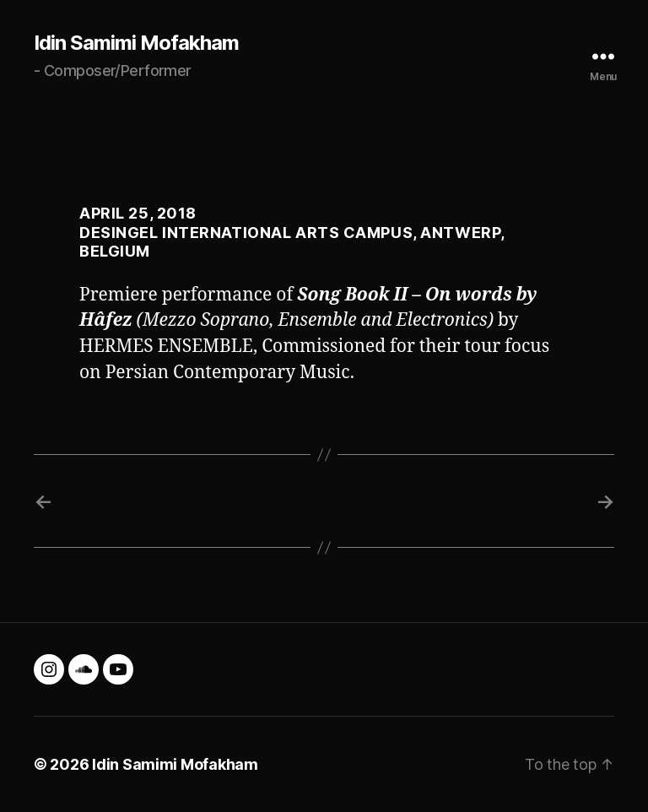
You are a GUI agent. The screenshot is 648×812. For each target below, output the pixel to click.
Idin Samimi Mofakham (136, 43)
